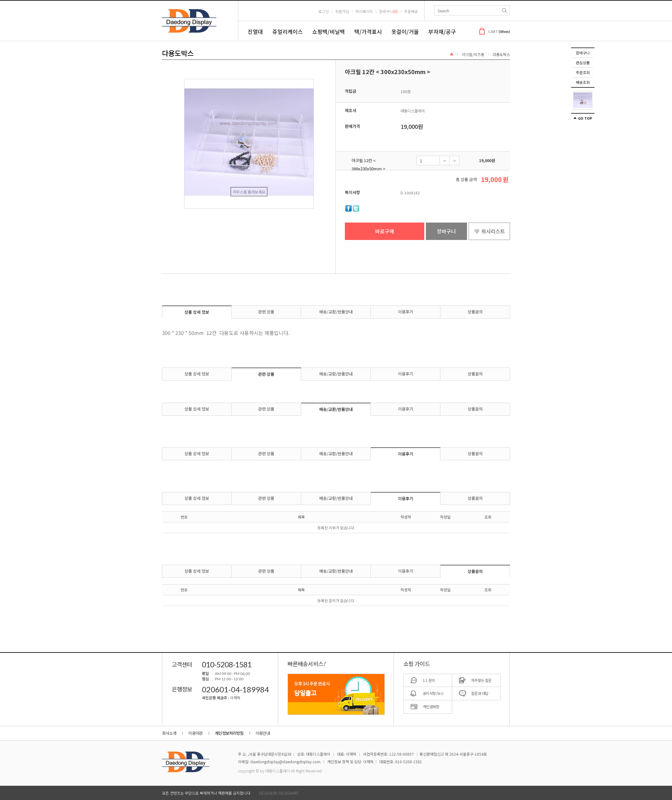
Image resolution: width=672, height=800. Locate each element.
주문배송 (411, 11)
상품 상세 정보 (197, 312)
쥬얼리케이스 (288, 31)
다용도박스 (501, 54)
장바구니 (583, 53)
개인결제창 (431, 706)
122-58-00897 (401, 754)
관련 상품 (266, 312)
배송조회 (583, 82)
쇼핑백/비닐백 (329, 31)
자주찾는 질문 (481, 680)
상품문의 (475, 312)
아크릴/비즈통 (473, 54)
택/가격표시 (368, 31)
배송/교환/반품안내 (336, 312)
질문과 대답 (480, 693)
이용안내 (263, 733)
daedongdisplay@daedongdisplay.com (285, 762)
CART (499, 31)
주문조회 (583, 72)
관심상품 (583, 63)
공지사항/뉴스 (433, 693)
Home (452, 54)
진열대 (255, 31)
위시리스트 (493, 231)
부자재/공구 (442, 31)
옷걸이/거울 (405, 31)
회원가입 (342, 11)
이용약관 (195, 733)
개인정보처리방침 (229, 733)
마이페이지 (364, 11)
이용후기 (406, 312)
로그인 (324, 11)
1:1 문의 (429, 680)
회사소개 (169, 733)
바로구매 (385, 231)
